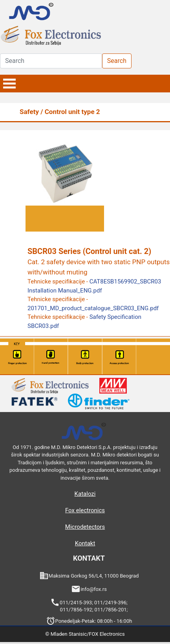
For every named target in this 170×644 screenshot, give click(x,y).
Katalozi (85, 494)
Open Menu (9, 84)
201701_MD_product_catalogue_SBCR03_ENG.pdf (93, 308)
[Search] (51, 61)
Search (117, 61)
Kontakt (85, 543)
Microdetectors (85, 527)
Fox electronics (85, 510)
